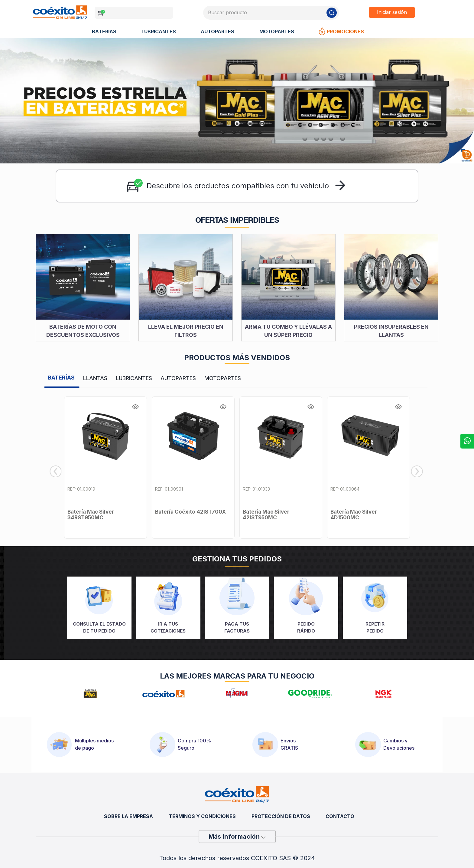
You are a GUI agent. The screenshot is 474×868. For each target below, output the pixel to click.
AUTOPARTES (218, 32)
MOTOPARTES (277, 32)
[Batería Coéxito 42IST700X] (193, 468)
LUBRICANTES (159, 32)
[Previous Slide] (55, 472)
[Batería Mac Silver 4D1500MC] (368, 468)
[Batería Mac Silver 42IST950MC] (281, 468)
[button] (138, 405)
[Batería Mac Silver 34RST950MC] (106, 468)
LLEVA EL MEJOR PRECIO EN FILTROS (186, 331)
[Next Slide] (418, 472)
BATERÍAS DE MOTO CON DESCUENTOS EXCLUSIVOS (83, 331)
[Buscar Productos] (332, 13)
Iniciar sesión (393, 13)
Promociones (341, 32)
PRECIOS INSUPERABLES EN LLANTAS (391, 331)
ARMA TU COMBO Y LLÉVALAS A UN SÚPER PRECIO (288, 331)
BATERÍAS (104, 32)
